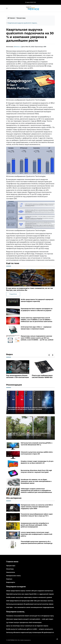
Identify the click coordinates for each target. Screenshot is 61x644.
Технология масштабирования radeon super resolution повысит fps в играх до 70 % (37, 515)
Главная (11, 18)
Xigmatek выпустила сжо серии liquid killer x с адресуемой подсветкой (32, 594)
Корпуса (9, 579)
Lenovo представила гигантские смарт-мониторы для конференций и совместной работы (37, 534)
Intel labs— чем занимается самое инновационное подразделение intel (32, 607)
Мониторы (10, 569)
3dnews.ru (17, 47)
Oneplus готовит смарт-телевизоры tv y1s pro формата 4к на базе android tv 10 (37, 462)
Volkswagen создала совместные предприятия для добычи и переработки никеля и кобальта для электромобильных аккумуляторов (36, 491)
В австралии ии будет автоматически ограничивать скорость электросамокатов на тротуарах (30, 434)
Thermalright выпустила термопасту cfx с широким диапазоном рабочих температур (37, 542)
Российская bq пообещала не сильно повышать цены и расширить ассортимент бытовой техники (28, 408)
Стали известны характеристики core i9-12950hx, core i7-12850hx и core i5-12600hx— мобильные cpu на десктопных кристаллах (37, 319)
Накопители (11, 572)
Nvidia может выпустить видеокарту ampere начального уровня (29, 597)
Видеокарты (11, 582)
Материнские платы (13, 576)
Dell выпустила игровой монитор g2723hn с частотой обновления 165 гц (37, 444)
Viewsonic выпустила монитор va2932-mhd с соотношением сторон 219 (37, 453)
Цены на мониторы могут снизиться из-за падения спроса (27, 626)
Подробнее (13, 294)
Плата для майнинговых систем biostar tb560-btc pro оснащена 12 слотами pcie (42, 378)
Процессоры (21, 18)
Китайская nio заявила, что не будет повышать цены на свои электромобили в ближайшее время (36, 481)
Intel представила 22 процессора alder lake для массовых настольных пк (32, 601)
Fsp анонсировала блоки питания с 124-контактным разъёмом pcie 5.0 (17, 377)
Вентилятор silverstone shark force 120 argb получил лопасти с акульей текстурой (36, 471)
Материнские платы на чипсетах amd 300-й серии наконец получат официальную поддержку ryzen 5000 (37, 507)
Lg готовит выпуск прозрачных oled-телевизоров (24, 622)
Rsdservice (14, 640)
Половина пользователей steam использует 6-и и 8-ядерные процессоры (33, 616)
